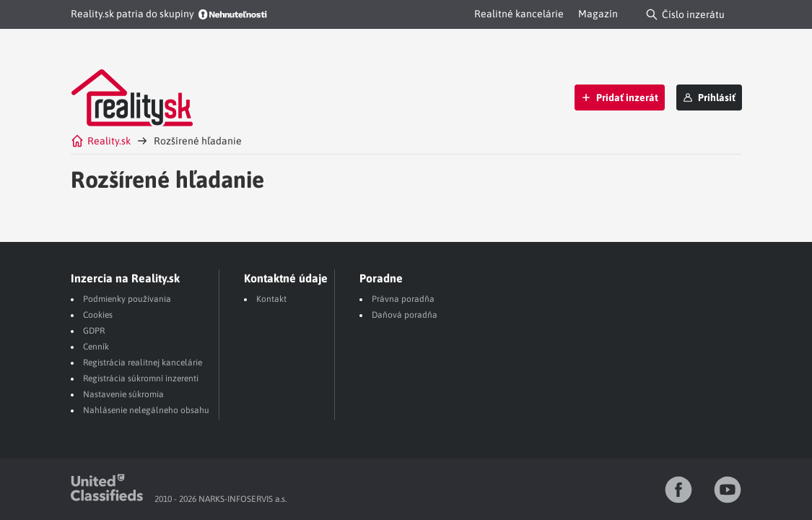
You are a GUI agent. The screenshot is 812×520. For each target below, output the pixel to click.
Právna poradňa (403, 299)
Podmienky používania (127, 299)
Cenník (96, 347)
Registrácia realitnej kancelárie (143, 363)
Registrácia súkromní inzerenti (141, 378)
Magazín (598, 14)
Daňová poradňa (405, 315)
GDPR (94, 331)
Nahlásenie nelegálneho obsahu (146, 410)
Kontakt (271, 299)
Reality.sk (101, 141)
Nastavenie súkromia (123, 394)
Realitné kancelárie (519, 14)
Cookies (98, 315)
